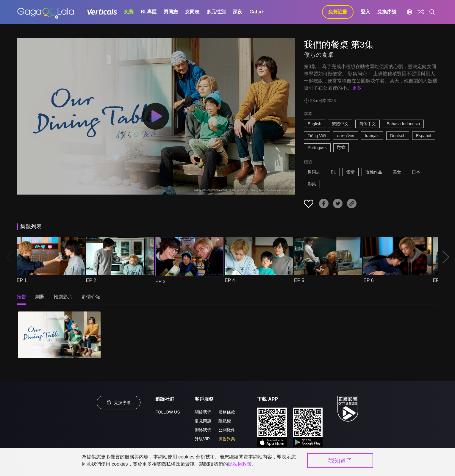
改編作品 (374, 172)
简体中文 (368, 124)
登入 (365, 12)
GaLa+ (257, 12)
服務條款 (227, 412)
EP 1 (22, 280)
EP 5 (299, 280)
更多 (357, 88)
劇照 (40, 297)
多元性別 (216, 12)
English (315, 124)
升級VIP (202, 439)
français (372, 136)
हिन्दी (341, 148)
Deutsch (398, 136)
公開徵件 (227, 430)
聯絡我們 (203, 430)
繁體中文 (340, 124)
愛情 (351, 172)
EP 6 (368, 280)
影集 (312, 184)
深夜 (237, 12)
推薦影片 (63, 297)
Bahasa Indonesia (403, 124)
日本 (416, 172)
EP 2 (91, 280)
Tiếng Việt (317, 136)
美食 (397, 172)
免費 (129, 12)
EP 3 (160, 282)
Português (317, 148)
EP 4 (230, 280)
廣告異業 (227, 439)
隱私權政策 (240, 464)
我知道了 (340, 461)
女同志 (192, 12)
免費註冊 (338, 12)
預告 (21, 297)
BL (333, 172)
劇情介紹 (91, 297)
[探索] (421, 12)
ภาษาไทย (345, 136)
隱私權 (225, 421)
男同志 (171, 12)
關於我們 (203, 412)
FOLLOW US (168, 412)
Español (424, 136)
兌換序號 (387, 12)
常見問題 (203, 421)
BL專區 (149, 12)
